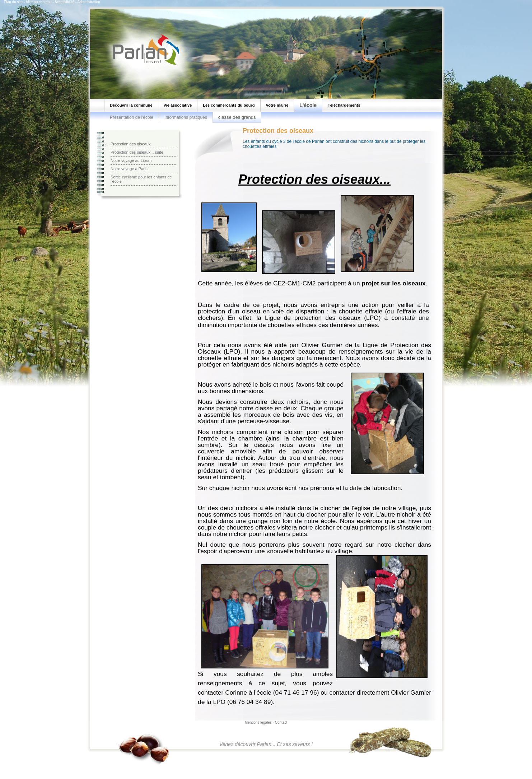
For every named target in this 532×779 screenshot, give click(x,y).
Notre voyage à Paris (129, 169)
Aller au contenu (38, 2)
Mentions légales (258, 722)
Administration (88, 2)
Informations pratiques (186, 117)
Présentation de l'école (132, 117)
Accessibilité (64, 2)
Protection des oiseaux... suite (137, 152)
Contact (281, 722)
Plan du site (13, 2)
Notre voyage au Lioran (131, 160)
